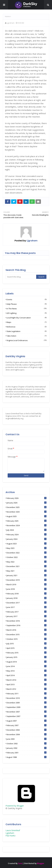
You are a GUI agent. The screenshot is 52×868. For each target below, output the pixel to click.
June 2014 (26, 666)
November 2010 (26, 698)
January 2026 (26, 503)
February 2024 (26, 535)
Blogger (41, 863)
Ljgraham (11, 23)
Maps (26, 322)
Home (7, 16)
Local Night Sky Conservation (26, 318)
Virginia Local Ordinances (26, 340)
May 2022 (26, 562)
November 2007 (26, 712)
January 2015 (26, 657)
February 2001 (26, 753)
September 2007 (26, 716)
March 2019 (26, 584)
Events (26, 299)
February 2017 (26, 612)
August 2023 (26, 544)
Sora (20, 863)
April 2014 (26, 675)
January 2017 (26, 616)
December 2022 (26, 553)
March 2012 (26, 689)
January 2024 (26, 539)
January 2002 (26, 748)
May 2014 (26, 671)
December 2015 (26, 634)
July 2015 (26, 644)
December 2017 (26, 603)
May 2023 (26, 548)
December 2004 (26, 730)
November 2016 (26, 621)
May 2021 (26, 571)
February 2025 (26, 521)
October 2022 (26, 557)
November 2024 (26, 525)
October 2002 (26, 744)
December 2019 (26, 580)
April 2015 (26, 648)
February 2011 (26, 694)
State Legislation (26, 331)
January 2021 (26, 575)
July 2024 (26, 530)
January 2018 (26, 598)
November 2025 (26, 512)
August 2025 (26, 516)
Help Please (26, 304)
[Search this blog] (21, 277)
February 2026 (26, 498)
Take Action (26, 336)
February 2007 (26, 725)
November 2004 (26, 734)
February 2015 (26, 653)
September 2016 (26, 625)
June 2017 (26, 607)
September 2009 (26, 707)
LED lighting (26, 313)
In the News (26, 309)
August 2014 (26, 662)
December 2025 (26, 507)
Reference (26, 327)
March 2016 (26, 630)
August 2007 (26, 721)
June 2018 (26, 589)
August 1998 (26, 757)
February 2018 (26, 594)
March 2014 (26, 680)
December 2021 (26, 566)
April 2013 (26, 684)
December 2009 (26, 703)
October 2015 (26, 639)
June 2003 (26, 739)
